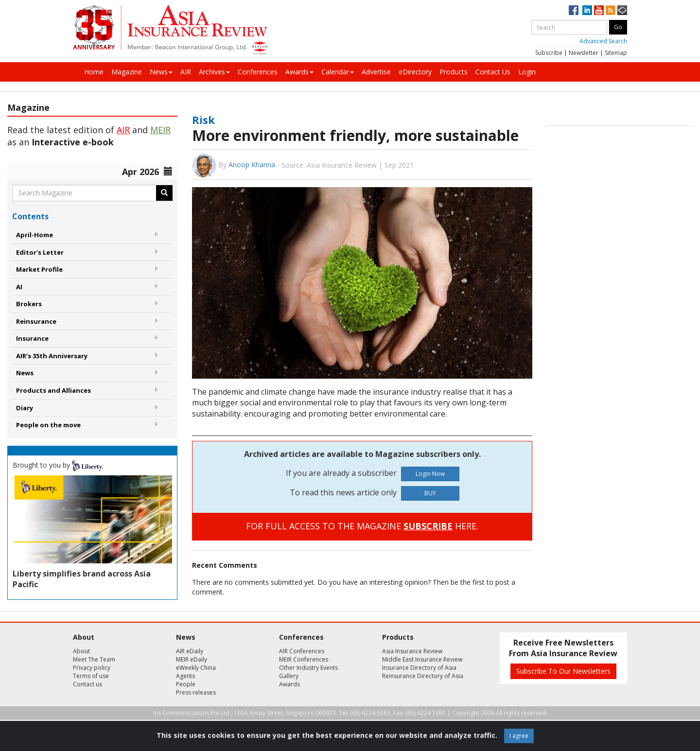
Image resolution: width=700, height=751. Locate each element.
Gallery (289, 676)
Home (94, 72)
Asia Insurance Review (412, 651)
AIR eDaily (190, 651)
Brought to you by (58, 465)
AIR (186, 72)
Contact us (87, 684)
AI (19, 287)
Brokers (29, 304)
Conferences (258, 72)
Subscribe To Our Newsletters (563, 671)
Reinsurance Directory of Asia (423, 676)
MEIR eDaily (192, 659)
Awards (299, 72)
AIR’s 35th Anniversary (52, 356)
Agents (185, 676)
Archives (214, 72)
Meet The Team (94, 659)
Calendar (338, 72)
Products (454, 72)
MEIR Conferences (304, 659)
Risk (203, 120)
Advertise (376, 72)
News (161, 72)
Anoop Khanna (252, 165)
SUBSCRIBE (428, 526)
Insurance (32, 338)
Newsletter (584, 53)
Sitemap (616, 53)
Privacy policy (92, 668)
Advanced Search (603, 41)
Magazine (127, 72)
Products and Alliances (53, 390)
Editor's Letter (40, 252)
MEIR (160, 130)
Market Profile (39, 269)
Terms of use (91, 676)
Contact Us (493, 72)
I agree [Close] (519, 736)
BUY (430, 493)
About (81, 651)
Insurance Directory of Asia (419, 668)
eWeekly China (196, 668)
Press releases (196, 692)
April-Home (35, 235)
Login (527, 72)
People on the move (48, 425)
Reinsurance (36, 321)
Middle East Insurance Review (422, 659)
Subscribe (549, 53)
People (186, 684)
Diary (25, 408)
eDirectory (415, 72)
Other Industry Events (308, 668)
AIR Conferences (302, 651)
